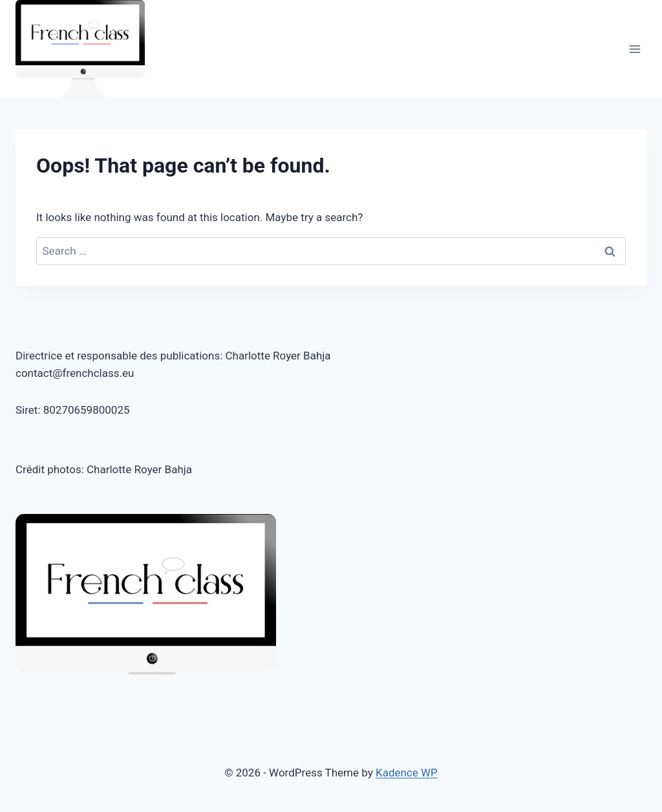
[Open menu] (635, 49)
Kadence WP (407, 773)
